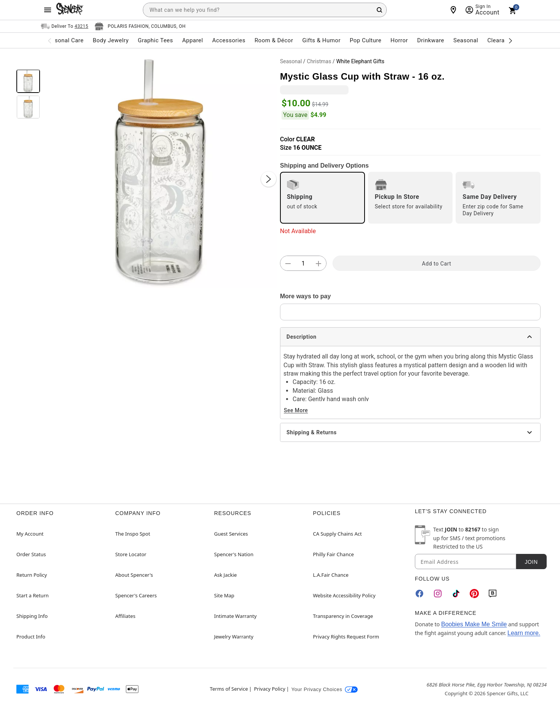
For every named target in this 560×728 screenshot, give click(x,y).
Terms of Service (229, 689)
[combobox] (265, 10)
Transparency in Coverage (343, 616)
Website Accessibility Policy (344, 595)
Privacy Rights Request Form (346, 637)
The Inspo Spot (133, 534)
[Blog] (493, 594)
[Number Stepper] (303, 264)
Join (531, 562)
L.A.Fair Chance (331, 575)
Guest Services (231, 534)
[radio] (322, 198)
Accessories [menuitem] (229, 40)
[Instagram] (438, 594)
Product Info (31, 637)
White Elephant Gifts (360, 61)
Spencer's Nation (234, 554)
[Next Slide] (269, 179)
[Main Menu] (48, 10)
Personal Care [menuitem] (65, 40)
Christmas (319, 61)
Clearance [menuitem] (501, 40)
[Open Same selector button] (65, 26)
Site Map (224, 595)
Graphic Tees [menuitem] (155, 40)
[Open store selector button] (140, 26)
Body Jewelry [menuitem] (110, 40)
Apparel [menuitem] (193, 40)
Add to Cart (437, 264)
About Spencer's (134, 575)
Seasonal (291, 61)
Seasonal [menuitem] (466, 40)
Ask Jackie (226, 575)
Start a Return (33, 595)
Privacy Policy (270, 689)
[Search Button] (379, 10)
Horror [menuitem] (399, 40)
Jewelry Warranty (234, 637)
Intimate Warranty (235, 616)
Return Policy (32, 575)
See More (296, 410)
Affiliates (126, 616)
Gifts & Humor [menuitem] (321, 40)
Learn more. (524, 633)
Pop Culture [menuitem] (366, 40)
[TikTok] (456, 594)
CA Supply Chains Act (338, 534)
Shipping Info (32, 616)
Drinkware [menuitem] (431, 40)
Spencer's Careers (136, 595)
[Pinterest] (474, 594)
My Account (30, 534)
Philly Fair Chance (334, 554)
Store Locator (131, 554)
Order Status (31, 554)
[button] (160, 171)
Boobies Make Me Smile (474, 624)
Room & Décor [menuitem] (274, 40)
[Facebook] (419, 594)
